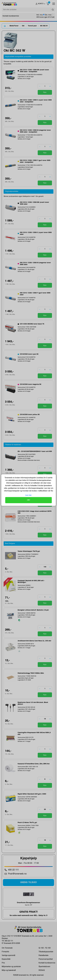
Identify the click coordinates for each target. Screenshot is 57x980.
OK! (28, 500)
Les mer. (29, 495)
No (52, 491)
